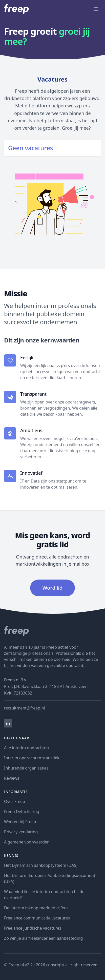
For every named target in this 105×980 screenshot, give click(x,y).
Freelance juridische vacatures (33, 928)
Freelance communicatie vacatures (37, 918)
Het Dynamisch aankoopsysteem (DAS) (41, 865)
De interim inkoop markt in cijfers (36, 908)
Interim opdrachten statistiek (32, 758)
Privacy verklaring (21, 832)
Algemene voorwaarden (27, 842)
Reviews (12, 778)
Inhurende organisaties (26, 768)
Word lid (53, 588)
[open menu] (96, 9)
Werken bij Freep (20, 822)
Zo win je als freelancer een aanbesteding (43, 938)
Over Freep (15, 801)
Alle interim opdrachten (26, 748)
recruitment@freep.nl (24, 708)
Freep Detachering (22, 812)
